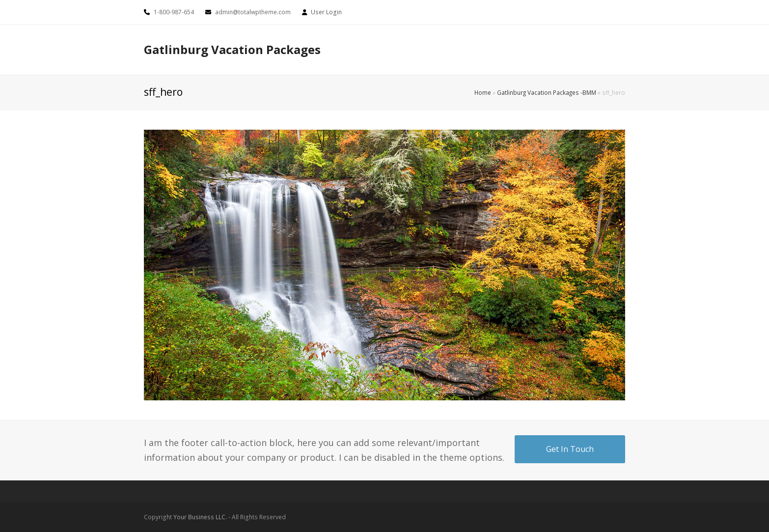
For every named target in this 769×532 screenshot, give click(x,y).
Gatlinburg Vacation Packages (232, 49)
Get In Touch (570, 449)
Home (483, 92)
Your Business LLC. (200, 517)
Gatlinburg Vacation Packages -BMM (547, 92)
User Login (326, 12)
